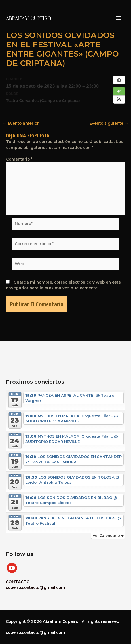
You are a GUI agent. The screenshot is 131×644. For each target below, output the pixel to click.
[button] (119, 100)
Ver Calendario (108, 536)
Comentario (19, 159)
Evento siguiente (109, 124)
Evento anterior (21, 124)
